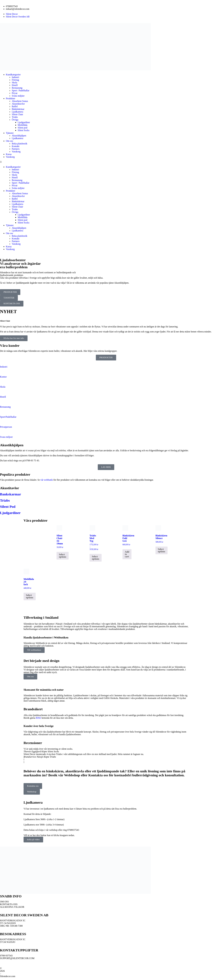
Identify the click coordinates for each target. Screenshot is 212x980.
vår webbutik (47, 480)
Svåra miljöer (18, 96)
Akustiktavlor (18, 104)
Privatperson (6, 427)
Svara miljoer (6, 437)
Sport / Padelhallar (21, 90)
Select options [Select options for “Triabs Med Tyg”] (96, 558)
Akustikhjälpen (19, 136)
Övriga (15, 120)
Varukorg (16, 152)
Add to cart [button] (127, 554)
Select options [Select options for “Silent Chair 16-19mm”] (63, 556)
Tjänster (10, 133)
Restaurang (17, 88)
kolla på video (33, 839)
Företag (15, 80)
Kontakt (16, 146)
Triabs (15, 117)
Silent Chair (17, 114)
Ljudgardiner (24, 122)
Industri (15, 77)
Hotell (15, 85)
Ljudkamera (17, 112)
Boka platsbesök (20, 144)
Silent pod (22, 128)
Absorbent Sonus (20, 101)
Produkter (11, 98)
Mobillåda (23, 125)
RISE (38, 718)
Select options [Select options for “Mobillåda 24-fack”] (30, 596)
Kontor (3, 377)
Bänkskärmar (18, 109)
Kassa (9, 154)
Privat (15, 93)
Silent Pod (8, 507)
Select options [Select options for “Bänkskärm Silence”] (162, 550)
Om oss (9, 141)
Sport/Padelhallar (8, 417)
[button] (106, 162)
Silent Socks (24, 130)
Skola (14, 83)
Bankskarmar (11, 494)
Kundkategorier (13, 75)
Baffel (15, 106)
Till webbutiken (34, 650)
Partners (16, 149)
